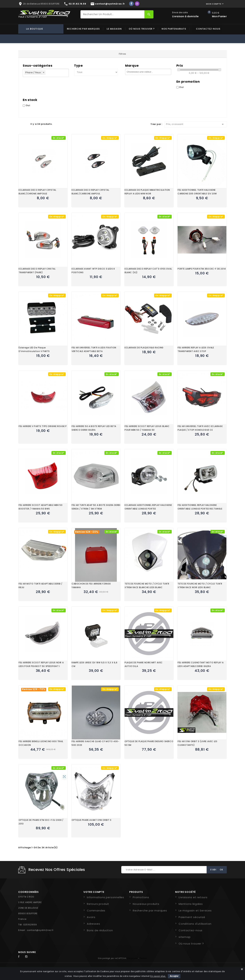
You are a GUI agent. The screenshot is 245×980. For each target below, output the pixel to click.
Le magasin (114, 29)
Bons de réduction (100, 930)
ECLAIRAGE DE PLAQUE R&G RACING (144, 348)
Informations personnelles (105, 897)
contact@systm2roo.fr (40, 930)
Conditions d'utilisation (195, 924)
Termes (144, 958)
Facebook (21, 957)
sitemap (185, 937)
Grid (20, 124)
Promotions (141, 897)
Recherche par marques (83, 29)
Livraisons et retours (193, 897)
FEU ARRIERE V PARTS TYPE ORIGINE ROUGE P (43, 426)
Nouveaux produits (146, 904)
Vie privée (132, 958)
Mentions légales (191, 904)
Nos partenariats (174, 29)
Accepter (174, 976)
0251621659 (30, 925)
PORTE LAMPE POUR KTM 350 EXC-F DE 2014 (202, 269)
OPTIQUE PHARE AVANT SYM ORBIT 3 (91, 820)
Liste (26, 124)
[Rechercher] (112, 14)
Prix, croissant (195, 124)
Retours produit (98, 904)
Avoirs (91, 917)
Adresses (93, 924)
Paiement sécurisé (192, 917)
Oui (181, 87)
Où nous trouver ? (142, 29)
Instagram (27, 957)
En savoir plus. (158, 976)
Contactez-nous (208, 29)
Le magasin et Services (195, 910)
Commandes (96, 910)
